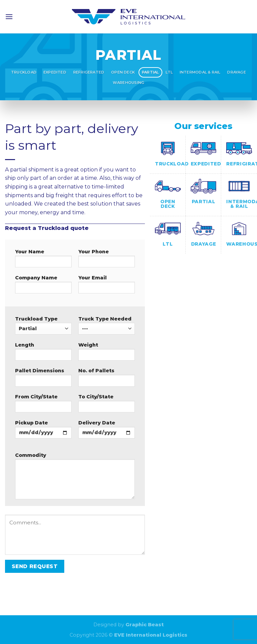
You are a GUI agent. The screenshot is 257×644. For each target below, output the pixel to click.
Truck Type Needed (107, 325)
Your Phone (107, 260)
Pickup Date (43, 431)
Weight (107, 354)
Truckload (24, 72)
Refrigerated (89, 72)
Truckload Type (43, 325)
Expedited (55, 72)
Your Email (107, 286)
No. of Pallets (107, 379)
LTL (169, 72)
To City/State (107, 405)
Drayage (237, 72)
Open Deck (123, 72)
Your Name (43, 260)
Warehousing (128, 83)
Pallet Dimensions (43, 379)
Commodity (75, 478)
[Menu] (9, 17)
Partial (150, 72)
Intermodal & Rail (200, 72)
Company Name (43, 286)
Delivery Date (107, 431)
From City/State (43, 405)
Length (43, 354)
